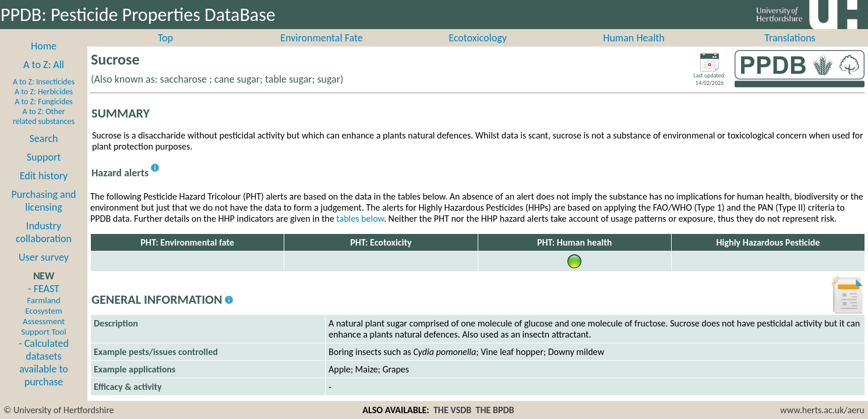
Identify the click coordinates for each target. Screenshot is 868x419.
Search (44, 151)
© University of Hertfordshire (59, 410)
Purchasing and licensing (43, 214)
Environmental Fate (321, 51)
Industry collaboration (44, 245)
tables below (360, 231)
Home (44, 59)
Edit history (44, 189)
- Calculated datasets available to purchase (44, 375)
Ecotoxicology (478, 51)
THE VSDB (452, 410)
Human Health (634, 51)
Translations (790, 51)
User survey (44, 270)
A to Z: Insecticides (44, 95)
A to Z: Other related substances (44, 129)
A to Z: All (44, 77)
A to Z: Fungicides (44, 114)
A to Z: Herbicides (44, 104)
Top (165, 51)
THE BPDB (495, 410)
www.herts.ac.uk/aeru (822, 410)
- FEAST (43, 322)
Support (44, 170)
